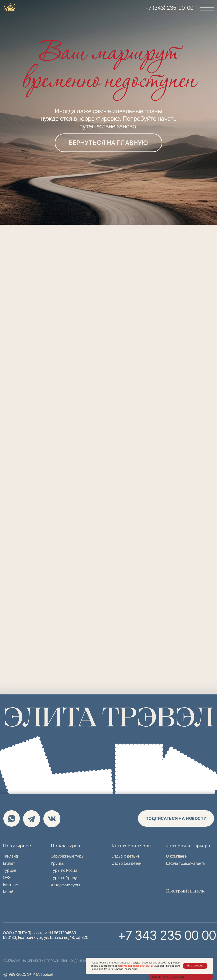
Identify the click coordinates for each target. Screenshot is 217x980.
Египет (9, 863)
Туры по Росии (64, 870)
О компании (177, 856)
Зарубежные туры (67, 856)
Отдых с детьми (126, 856)
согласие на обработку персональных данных (46, 961)
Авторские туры (65, 885)
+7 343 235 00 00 (167, 935)
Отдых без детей (126, 863)
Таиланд (10, 856)
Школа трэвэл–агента (185, 863)
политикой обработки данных (137, 966)
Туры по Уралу (64, 877)
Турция (10, 870)
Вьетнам (11, 884)
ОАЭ (7, 877)
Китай (8, 892)
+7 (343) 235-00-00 (169, 8)
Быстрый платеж (185, 891)
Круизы (58, 863)
